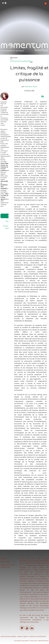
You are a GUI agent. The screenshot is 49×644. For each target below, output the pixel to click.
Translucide (33, 641)
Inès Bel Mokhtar (43, 641)
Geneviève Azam (31, 87)
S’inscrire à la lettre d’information (8, 566)
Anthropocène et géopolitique (21, 61)
